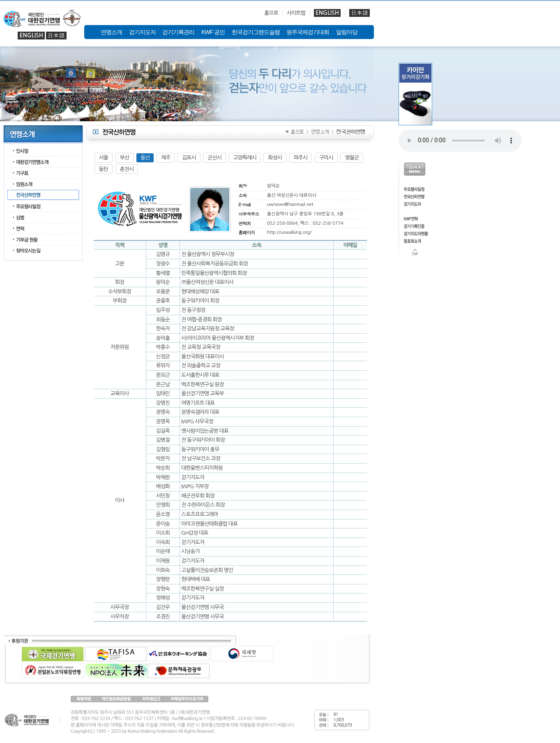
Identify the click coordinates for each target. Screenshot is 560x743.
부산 (124, 158)
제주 (166, 158)
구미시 (326, 158)
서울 (104, 158)
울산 (145, 158)
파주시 (301, 158)
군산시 (214, 158)
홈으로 (271, 13)
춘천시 (127, 169)
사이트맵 (296, 13)
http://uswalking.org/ (289, 232)
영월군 (352, 158)
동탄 (104, 169)
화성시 (275, 158)
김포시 (189, 158)
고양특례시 (245, 158)
